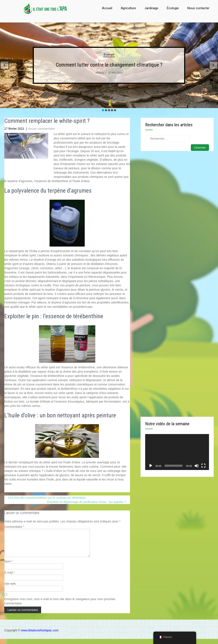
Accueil (107, 8)
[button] (103, 110)
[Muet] (197, 466)
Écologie (173, 8)
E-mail (10, 578)
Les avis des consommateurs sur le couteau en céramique (45, 498)
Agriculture (128, 8)
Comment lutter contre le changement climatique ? (109, 65)
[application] (177, 452)
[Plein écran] (203, 466)
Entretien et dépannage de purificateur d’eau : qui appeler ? (89, 502)
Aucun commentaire (42, 129)
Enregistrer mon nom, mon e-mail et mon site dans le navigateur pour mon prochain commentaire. (60, 606)
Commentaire (14, 527)
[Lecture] (151, 466)
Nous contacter (198, 8)
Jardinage (151, 8)
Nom (8, 567)
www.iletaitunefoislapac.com (40, 635)
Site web (10, 589)
